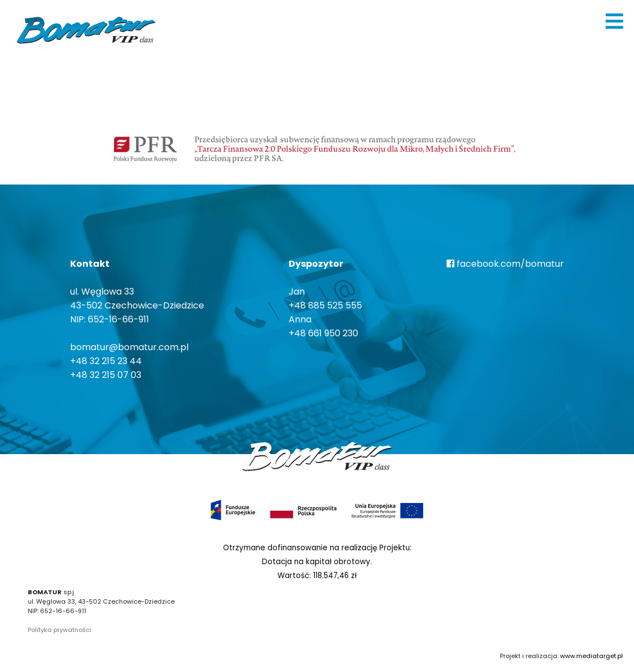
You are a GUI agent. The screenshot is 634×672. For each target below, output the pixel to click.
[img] (615, 21)
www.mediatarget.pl (591, 656)
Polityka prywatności (60, 630)
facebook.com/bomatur (505, 264)
